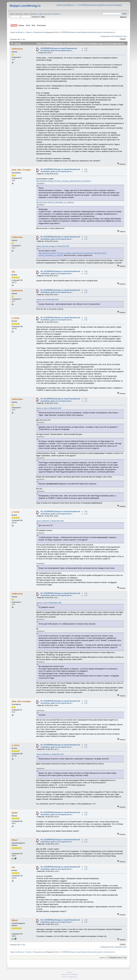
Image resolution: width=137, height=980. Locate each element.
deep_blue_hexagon (21, 170)
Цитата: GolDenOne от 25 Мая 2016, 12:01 (50, 754)
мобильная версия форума (111, 5)
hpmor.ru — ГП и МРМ (77, 5)
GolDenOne (17, 49)
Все (24, 39)
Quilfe (15, 813)
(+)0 (86, 48)
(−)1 (86, 401)
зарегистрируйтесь (54, 14)
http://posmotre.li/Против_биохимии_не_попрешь (55, 202)
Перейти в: (103, 958)
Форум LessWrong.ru (25, 6)
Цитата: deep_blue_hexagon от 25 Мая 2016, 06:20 (53, 246)
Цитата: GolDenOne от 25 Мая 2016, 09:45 (50, 521)
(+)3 (86, 812)
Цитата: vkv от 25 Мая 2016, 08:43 (48, 300)
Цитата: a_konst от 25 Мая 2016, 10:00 (49, 603)
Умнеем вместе (93, 5)
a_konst (16, 318)
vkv (13, 272)
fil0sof (56, 32)
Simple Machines (75, 974)
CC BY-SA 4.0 (70, 972)
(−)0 (86, 51)
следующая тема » (121, 36)
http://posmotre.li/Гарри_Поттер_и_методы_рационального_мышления (63, 181)
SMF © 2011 (69, 974)
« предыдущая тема (107, 36)
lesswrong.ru (62, 5)
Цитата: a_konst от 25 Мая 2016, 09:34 (49, 408)
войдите (41, 14)
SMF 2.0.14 (63, 974)
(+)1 (86, 318)
